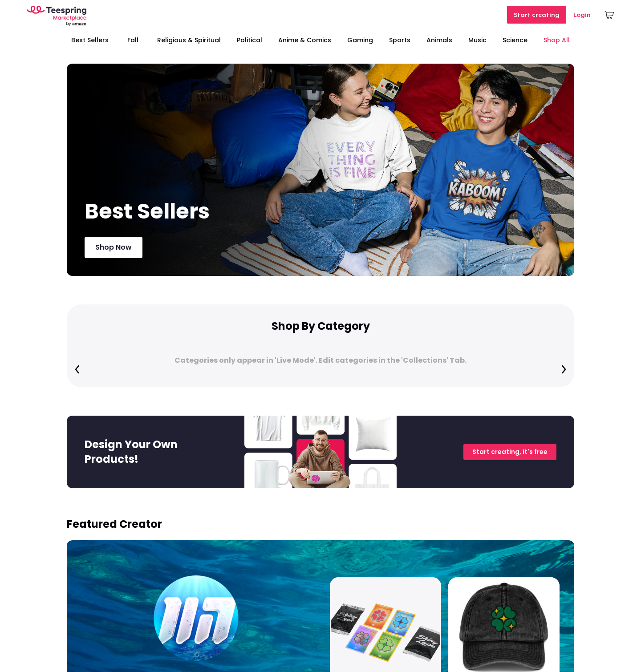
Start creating (537, 15)
